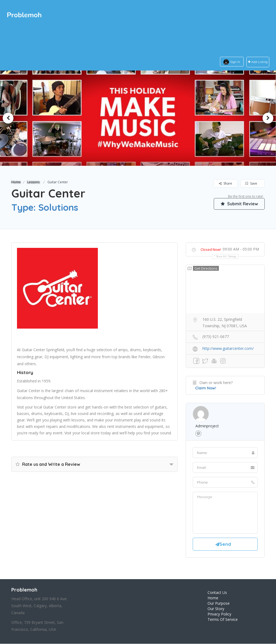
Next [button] (268, 118)
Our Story (216, 609)
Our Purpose (219, 603)
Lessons (33, 182)
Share (225, 183)
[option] (138, 118)
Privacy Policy (219, 614)
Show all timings (227, 256)
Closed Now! (211, 249)
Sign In (235, 62)
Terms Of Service (223, 620)
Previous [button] (8, 118)
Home (16, 182)
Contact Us (217, 593)
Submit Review (239, 204)
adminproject (207, 426)
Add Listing (258, 62)
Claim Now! (206, 388)
